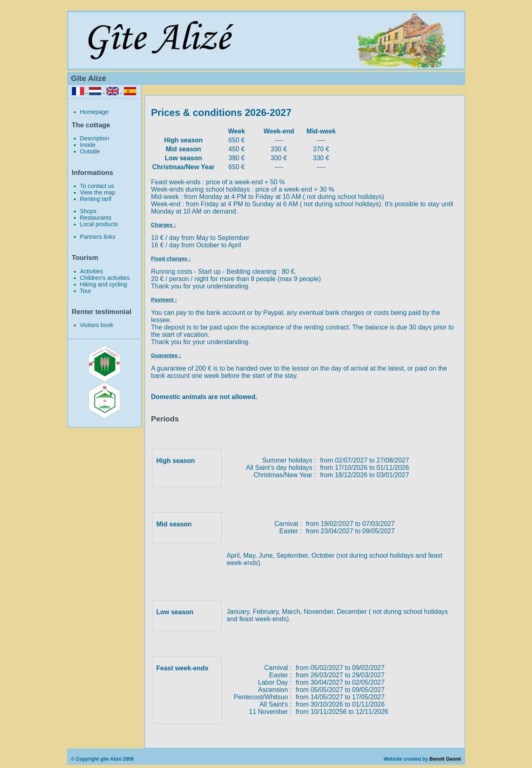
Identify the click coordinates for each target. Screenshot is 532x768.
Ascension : (275, 690)
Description (95, 138)
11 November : (270, 712)
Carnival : (288, 524)
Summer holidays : (289, 460)
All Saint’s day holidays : (281, 468)
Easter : (290, 531)
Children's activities (105, 278)
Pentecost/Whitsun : (263, 697)
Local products (99, 224)
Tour (86, 291)
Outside (90, 151)
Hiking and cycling (104, 284)
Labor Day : (275, 682)
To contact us (97, 186)
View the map (98, 192)
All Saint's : (276, 704)
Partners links (98, 237)
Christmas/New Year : (285, 475)
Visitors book (97, 325)
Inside (88, 145)
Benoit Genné (445, 759)
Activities (92, 271)
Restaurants (96, 218)
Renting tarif (96, 199)
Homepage (94, 112)
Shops (88, 211)
